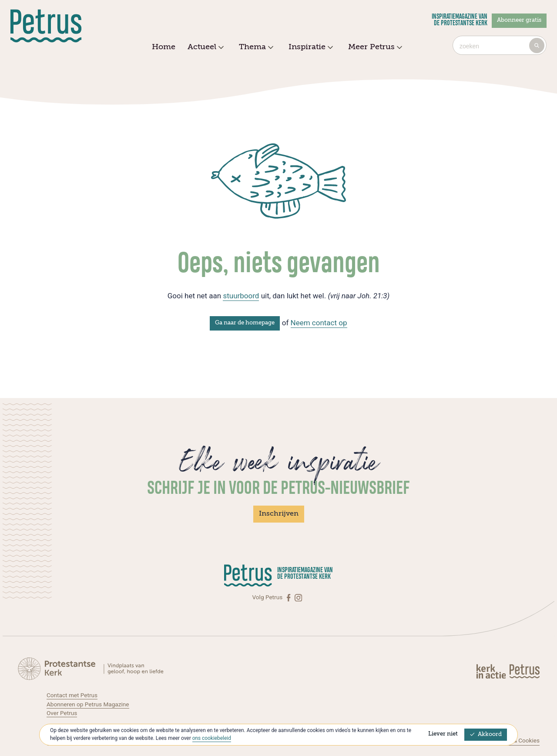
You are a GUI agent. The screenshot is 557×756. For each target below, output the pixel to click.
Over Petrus (62, 713)
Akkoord (486, 734)
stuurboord (241, 296)
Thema (255, 47)
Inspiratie (310, 47)
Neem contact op (319, 323)
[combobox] (500, 45)
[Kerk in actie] (492, 671)
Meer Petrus (374, 47)
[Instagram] (298, 597)
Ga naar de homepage (245, 323)
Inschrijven (279, 514)
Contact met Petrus (72, 695)
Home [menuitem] (164, 47)
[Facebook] (289, 597)
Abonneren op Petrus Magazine (88, 704)
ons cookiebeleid (212, 738)
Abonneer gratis (519, 20)
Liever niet (443, 734)
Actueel (205, 47)
